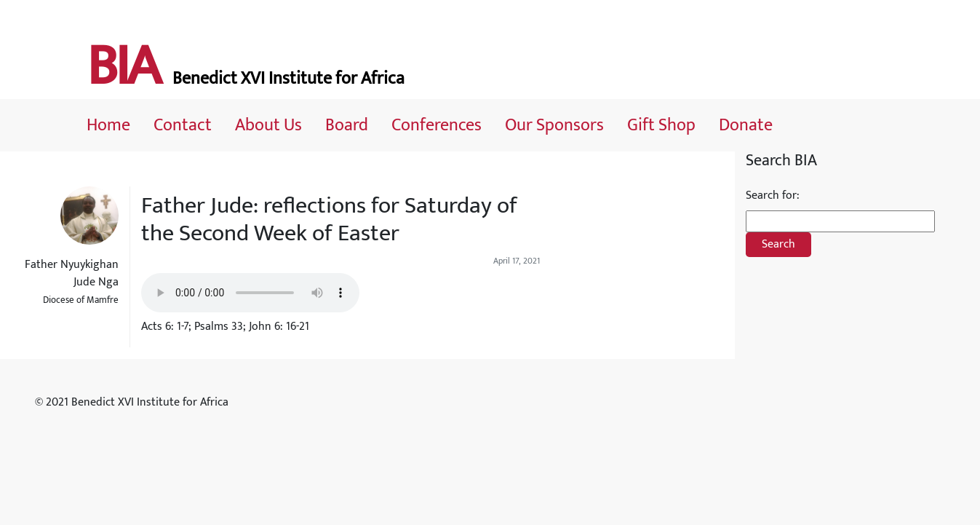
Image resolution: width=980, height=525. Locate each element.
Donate (746, 125)
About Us (268, 125)
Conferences (437, 125)
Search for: (773, 196)
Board (347, 125)
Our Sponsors (554, 125)
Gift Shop (661, 125)
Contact (183, 125)
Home (108, 125)
